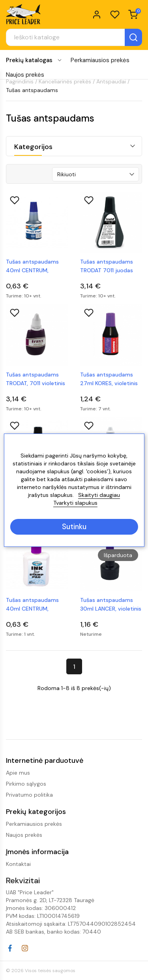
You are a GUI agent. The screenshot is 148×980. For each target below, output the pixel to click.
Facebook (10, 948)
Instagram (25, 948)
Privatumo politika (29, 795)
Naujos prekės (25, 75)
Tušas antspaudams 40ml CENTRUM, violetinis (32, 605)
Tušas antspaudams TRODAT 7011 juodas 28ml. (107, 266)
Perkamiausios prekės (100, 60)
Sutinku (74, 527)
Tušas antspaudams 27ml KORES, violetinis (109, 379)
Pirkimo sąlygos (26, 784)
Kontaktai (18, 864)
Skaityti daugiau (99, 495)
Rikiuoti (67, 174)
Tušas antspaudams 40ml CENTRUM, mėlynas (32, 266)
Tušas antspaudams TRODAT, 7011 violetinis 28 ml (36, 379)
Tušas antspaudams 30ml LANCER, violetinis (111, 604)
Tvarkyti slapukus (75, 503)
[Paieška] (74, 37)
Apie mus (18, 773)
